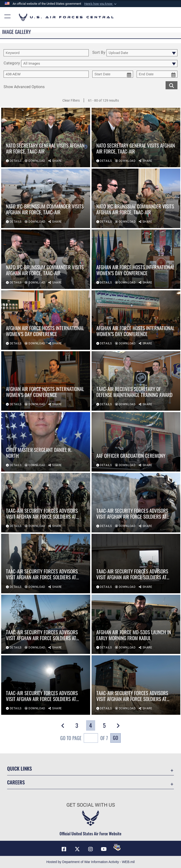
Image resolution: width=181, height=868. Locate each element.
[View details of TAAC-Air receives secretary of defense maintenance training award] (136, 381)
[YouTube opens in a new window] (104, 849)
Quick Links (19, 768)
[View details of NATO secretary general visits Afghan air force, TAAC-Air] (46, 138)
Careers (16, 782)
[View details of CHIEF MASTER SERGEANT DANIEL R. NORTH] (46, 442)
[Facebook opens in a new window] (64, 849)
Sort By (99, 53)
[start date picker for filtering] (113, 74)
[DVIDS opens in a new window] (117, 847)
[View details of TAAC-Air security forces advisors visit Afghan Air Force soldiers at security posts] (46, 503)
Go (116, 738)
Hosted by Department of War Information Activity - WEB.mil (90, 862)
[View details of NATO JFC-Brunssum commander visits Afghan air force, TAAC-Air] (46, 199)
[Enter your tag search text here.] (46, 74)
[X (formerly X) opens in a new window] (77, 849)
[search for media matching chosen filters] (172, 85)
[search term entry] (46, 53)
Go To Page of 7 (84, 739)
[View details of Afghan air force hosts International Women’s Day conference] (136, 259)
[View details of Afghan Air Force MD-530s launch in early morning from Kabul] (136, 624)
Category (12, 63)
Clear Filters (71, 100)
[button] (101, 4)
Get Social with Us (91, 805)
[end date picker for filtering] (157, 74)
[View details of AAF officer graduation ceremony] (136, 442)
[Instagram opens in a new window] (91, 849)
